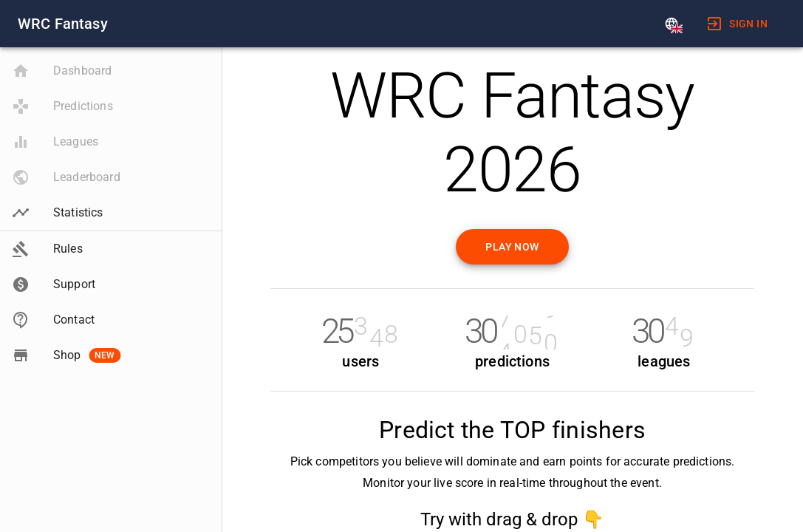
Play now (512, 247)
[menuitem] (737, 24)
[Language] (672, 24)
